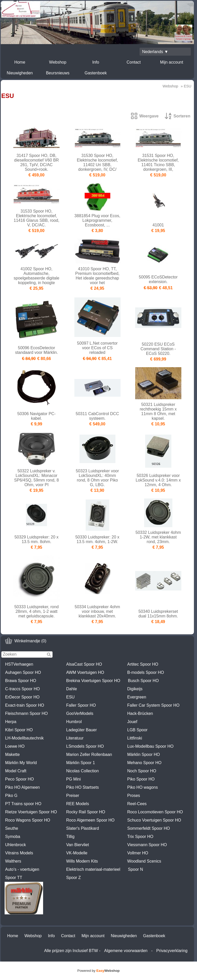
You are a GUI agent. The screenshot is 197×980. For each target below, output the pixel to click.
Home (20, 62)
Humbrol (74, 722)
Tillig (70, 837)
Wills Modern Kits (82, 861)
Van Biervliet (78, 845)
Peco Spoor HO (19, 779)
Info (96, 62)
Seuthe (12, 828)
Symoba (13, 837)
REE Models (78, 804)
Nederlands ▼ (155, 52)
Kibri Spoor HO (19, 730)
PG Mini (73, 779)
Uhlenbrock (16, 845)
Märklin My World (21, 763)
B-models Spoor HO (146, 672)
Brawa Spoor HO (21, 681)
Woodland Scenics (144, 861)
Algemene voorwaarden (126, 951)
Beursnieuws (58, 73)
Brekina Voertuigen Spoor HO (93, 681)
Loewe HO (15, 746)
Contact (134, 62)
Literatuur (75, 738)
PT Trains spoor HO (23, 804)
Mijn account (172, 62)
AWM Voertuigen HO (85, 672)
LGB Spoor (137, 730)
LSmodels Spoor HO (85, 746)
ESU (70, 697)
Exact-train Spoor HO (25, 705)
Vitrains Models (19, 853)
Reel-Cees (137, 804)
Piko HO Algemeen (22, 787)
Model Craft (16, 771)
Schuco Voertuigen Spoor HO (154, 820)
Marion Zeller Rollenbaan (89, 754)
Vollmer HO (138, 853)
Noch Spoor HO (142, 771)
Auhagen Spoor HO (23, 672)
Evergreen (137, 697)
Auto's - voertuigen (22, 869)
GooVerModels (80, 713)
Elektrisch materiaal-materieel (93, 869)
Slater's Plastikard (83, 828)
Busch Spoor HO (143, 681)
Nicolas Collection (82, 771)
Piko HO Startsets (82, 787)
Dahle (72, 689)
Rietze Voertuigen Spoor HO (31, 812)
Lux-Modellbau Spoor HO (150, 746)
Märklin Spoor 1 (81, 763)
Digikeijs (135, 689)
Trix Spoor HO (140, 837)
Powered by (99, 971)
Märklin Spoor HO (144, 754)
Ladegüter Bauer (81, 730)
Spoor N (136, 869)
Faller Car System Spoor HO (153, 705)
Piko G (11, 796)
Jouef (132, 722)
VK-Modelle (77, 853)
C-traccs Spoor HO (22, 689)
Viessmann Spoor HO (147, 845)
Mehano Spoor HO (144, 763)
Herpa (11, 722)
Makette (12, 754)
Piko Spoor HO (141, 779)
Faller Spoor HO (81, 705)
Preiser (73, 796)
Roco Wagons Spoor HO (28, 820)
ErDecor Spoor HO (22, 697)
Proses (134, 796)
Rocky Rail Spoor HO (86, 812)
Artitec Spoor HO (143, 664)
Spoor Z (73, 878)
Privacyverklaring (172, 951)
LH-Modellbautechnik (24, 738)
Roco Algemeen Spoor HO (90, 820)
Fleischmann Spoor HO (26, 713)
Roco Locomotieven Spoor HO (155, 812)
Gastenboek (96, 73)
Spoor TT (14, 878)
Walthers (13, 861)
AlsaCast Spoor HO (84, 664)
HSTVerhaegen (19, 664)
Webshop (58, 62)
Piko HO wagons (142, 787)
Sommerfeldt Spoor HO (149, 828)
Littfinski (135, 738)
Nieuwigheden (20, 73)
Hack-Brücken (140, 713)
